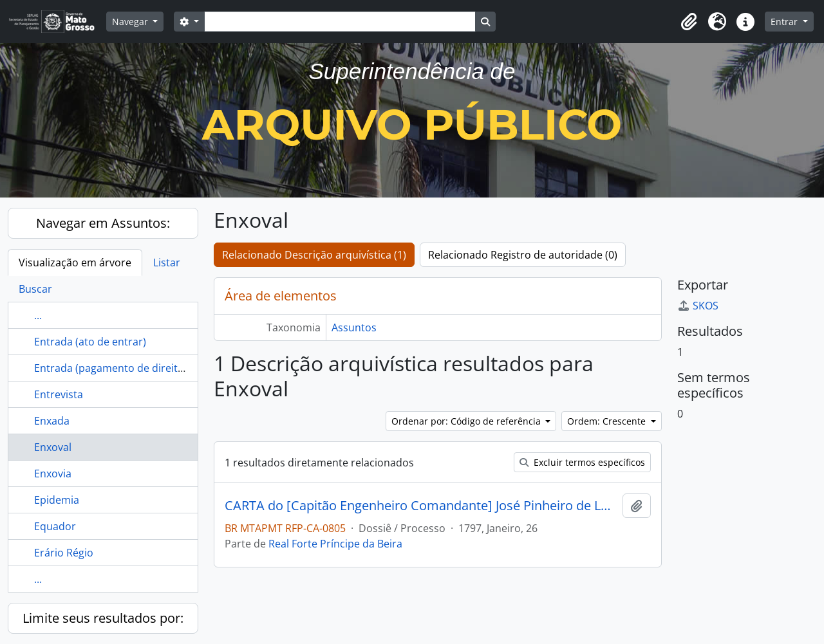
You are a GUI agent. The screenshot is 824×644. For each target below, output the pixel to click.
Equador (55, 526)
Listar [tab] (167, 262)
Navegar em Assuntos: (103, 223)
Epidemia (57, 500)
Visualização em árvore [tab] (75, 262)
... (38, 315)
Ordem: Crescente (608, 421)
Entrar (785, 22)
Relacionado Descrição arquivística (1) (314, 255)
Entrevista (59, 394)
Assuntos (354, 327)
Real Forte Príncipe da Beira (335, 544)
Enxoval (53, 447)
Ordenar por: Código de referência (467, 421)
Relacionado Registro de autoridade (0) (523, 255)
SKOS (698, 306)
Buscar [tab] (35, 289)
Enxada (52, 421)
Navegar (131, 22)
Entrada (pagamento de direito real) (121, 368)
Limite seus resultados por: (103, 618)
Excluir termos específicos (582, 462)
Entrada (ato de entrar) (90, 342)
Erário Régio (64, 553)
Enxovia (53, 474)
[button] (689, 22)
